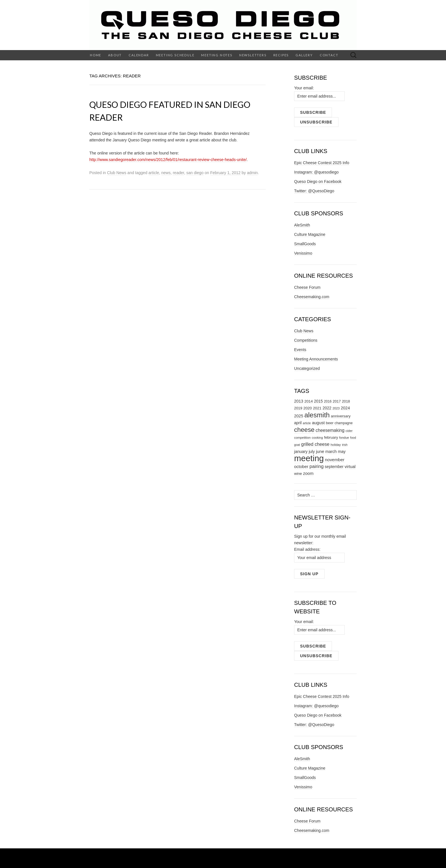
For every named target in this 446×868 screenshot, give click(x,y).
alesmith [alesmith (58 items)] (317, 415)
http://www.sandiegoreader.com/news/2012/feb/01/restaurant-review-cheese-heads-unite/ (168, 160)
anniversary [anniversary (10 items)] (341, 416)
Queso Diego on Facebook (318, 182)
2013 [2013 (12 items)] (299, 401)
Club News (117, 173)
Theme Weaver (282, 858)
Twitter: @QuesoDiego (314, 191)
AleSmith (302, 225)
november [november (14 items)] (335, 460)
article (154, 173)
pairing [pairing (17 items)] (317, 466)
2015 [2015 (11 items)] (318, 401)
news (166, 173)
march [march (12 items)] (331, 451)
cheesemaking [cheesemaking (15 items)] (330, 430)
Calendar (139, 55)
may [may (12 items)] (342, 451)
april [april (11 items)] (298, 423)
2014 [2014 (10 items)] (309, 401)
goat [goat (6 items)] (297, 445)
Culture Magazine (310, 234)
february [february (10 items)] (331, 437)
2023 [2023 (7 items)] (336, 408)
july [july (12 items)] (312, 451)
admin (252, 173)
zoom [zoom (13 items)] (308, 473)
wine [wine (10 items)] (298, 474)
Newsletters (253, 55)
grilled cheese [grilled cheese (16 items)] (315, 444)
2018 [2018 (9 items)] (346, 401)
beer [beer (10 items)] (330, 423)
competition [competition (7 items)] (302, 438)
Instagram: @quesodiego (316, 172)
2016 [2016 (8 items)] (328, 401)
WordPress (209, 858)
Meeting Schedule (175, 55)
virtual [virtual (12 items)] (350, 467)
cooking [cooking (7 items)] (317, 438)
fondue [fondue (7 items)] (344, 438)
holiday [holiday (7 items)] (336, 445)
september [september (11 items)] (334, 467)
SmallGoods (305, 244)
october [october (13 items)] (301, 466)
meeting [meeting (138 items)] (309, 458)
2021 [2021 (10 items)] (317, 408)
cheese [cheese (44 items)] (304, 430)
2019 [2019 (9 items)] (298, 408)
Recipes (281, 55)
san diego (195, 173)
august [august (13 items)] (318, 423)
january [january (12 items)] (301, 451)
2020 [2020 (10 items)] (307, 408)
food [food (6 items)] (353, 438)
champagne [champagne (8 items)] (343, 423)
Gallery (304, 55)
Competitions (306, 340)
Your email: (304, 88)
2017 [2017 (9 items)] (337, 401)
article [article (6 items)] (307, 423)
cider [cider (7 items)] (349, 431)
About (115, 55)
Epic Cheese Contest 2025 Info (322, 163)
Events (300, 350)
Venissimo (303, 253)
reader (178, 173)
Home (96, 55)
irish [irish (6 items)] (345, 445)
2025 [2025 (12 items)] (299, 416)
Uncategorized (307, 368)
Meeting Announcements (316, 359)
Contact (329, 55)
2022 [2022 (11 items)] (327, 408)
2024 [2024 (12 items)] (345, 408)
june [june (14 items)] (320, 451)
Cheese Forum (307, 287)
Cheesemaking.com (312, 297)
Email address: (307, 549)
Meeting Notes (217, 55)
